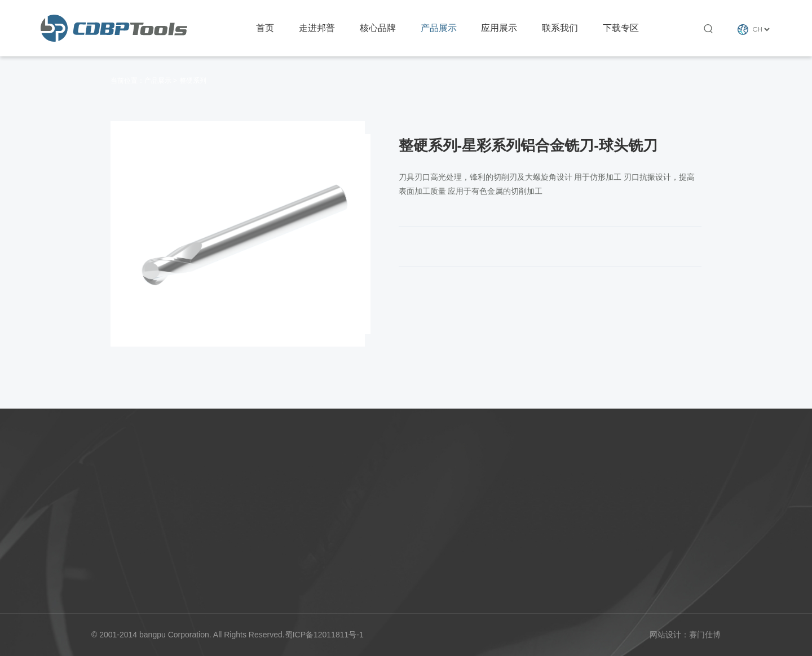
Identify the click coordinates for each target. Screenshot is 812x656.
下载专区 (621, 28)
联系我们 (560, 28)
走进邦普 (317, 28)
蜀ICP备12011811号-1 (324, 635)
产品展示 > (161, 81)
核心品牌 (378, 28)
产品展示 (439, 28)
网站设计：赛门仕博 (685, 635)
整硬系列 (193, 81)
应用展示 (499, 28)
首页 (265, 28)
